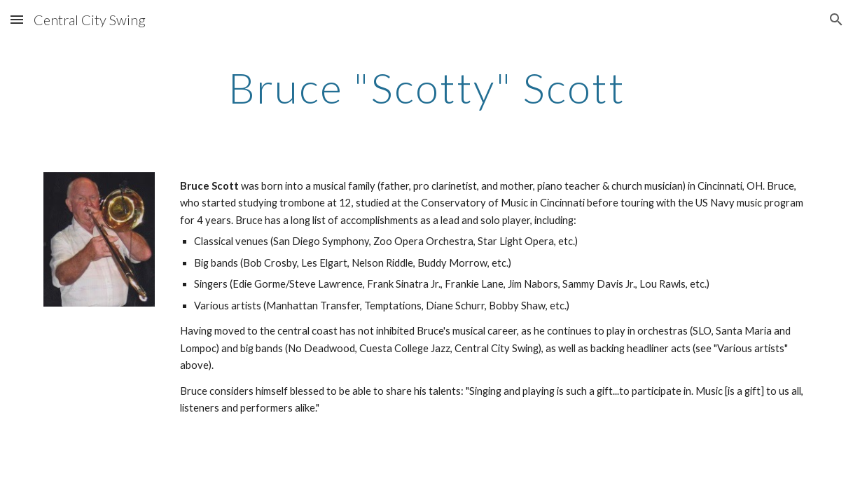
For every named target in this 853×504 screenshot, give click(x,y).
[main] (426, 87)
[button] (17, 19)
